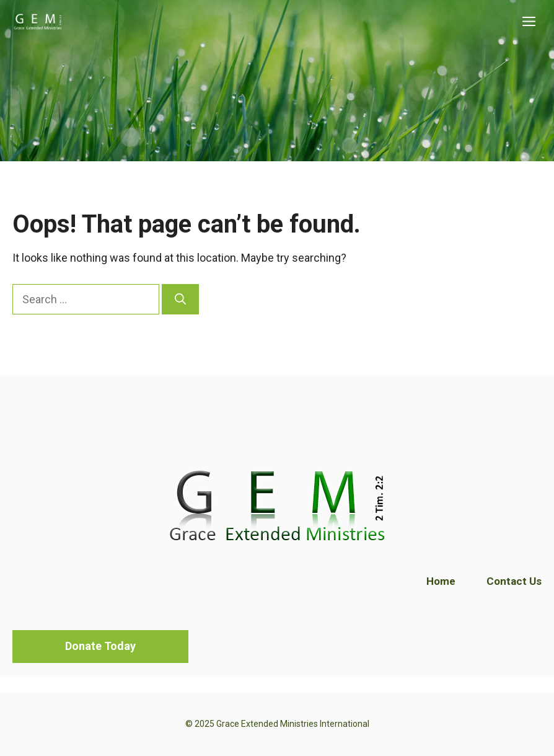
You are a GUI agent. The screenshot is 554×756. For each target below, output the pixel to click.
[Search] (180, 299)
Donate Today (100, 646)
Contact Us (514, 581)
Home (441, 581)
